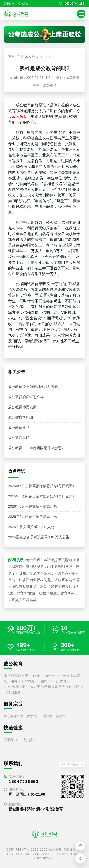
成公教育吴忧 (19, 438)
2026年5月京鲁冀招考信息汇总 (33, 506)
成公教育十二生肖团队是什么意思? (36, 448)
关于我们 (10, 740)
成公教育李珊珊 (21, 417)
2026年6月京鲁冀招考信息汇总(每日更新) (41, 486)
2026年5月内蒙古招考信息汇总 (33, 517)
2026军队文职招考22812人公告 (33, 527)
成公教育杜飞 (19, 427)
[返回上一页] (80, 858)
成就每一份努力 (54, 716)
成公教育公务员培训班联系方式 (33, 386)
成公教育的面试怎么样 (26, 397)
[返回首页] (16, 14)
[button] (81, 14)
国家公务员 (30, 56)
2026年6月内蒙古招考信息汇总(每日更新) (41, 496)
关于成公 (9, 4)
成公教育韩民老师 (22, 407)
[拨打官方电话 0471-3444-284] (72, 4)
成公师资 (23, 4)
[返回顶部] (80, 846)
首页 (12, 56)
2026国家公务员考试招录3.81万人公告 (39, 537)
